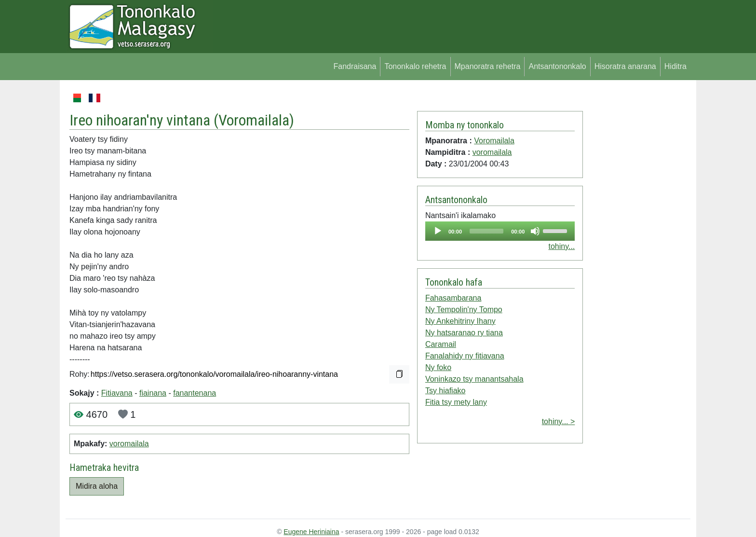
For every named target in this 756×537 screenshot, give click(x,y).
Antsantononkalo (557, 66)
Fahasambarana (453, 298)
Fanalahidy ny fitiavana (465, 356)
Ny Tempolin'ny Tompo (464, 310)
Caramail (441, 344)
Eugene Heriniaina (311, 532)
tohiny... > (559, 421)
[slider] (486, 231)
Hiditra (675, 66)
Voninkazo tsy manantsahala (474, 379)
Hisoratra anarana (625, 66)
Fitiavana (117, 393)
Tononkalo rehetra (415, 66)
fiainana (153, 393)
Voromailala (254, 120)
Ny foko (438, 367)
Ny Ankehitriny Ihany (460, 321)
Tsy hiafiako (445, 391)
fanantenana (195, 393)
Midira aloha (97, 486)
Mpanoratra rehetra (488, 66)
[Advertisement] (637, 236)
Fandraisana (355, 66)
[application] (500, 231)
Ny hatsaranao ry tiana (464, 333)
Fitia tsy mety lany (456, 402)
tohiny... (561, 246)
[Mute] (535, 231)
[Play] (438, 231)
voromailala (129, 444)
